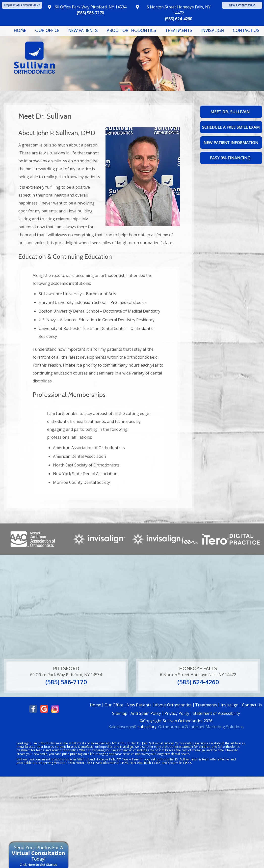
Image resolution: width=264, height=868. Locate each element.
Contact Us (246, 30)
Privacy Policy (177, 713)
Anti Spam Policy (146, 713)
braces (240, 743)
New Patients (83, 30)
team (206, 759)
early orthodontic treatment (174, 747)
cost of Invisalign (193, 750)
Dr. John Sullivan (148, 743)
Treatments (179, 30)
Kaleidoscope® (122, 727)
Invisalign (213, 30)
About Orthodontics (132, 30)
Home (20, 30)
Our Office (47, 30)
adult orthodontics (65, 750)
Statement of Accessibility (216, 713)
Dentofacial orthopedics (95, 747)
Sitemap (120, 713)
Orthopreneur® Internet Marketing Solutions (201, 727)
